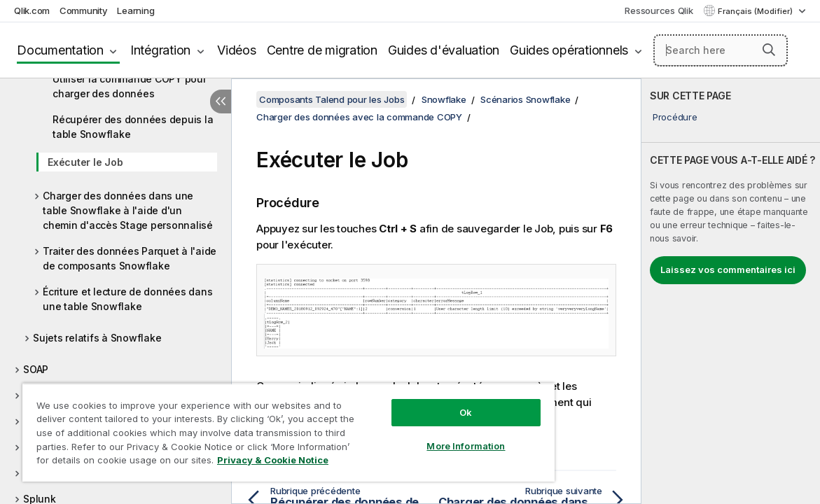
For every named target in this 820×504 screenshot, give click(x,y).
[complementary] (731, 291)
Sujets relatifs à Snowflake (97, 338)
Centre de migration (322, 50)
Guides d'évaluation (444, 50)
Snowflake (444, 99)
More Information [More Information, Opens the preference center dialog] (418, 435)
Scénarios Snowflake (525, 99)
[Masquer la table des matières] (221, 101)
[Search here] (721, 50)
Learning (135, 10)
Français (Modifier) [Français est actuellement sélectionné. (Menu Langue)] (756, 11)
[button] (769, 50)
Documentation (60, 50)
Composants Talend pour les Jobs (332, 99)
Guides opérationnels (569, 50)
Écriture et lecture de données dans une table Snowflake (127, 299)
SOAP (36, 369)
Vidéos (237, 50)
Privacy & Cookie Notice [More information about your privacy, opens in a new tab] (135, 463)
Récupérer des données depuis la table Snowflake (133, 127)
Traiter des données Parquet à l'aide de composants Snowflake (130, 258)
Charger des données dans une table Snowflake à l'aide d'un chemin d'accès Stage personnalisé (128, 210)
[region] (260, 427)
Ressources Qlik (659, 10)
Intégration (160, 50)
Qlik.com (32, 10)
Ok (418, 402)
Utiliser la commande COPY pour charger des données (130, 86)
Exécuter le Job (85, 162)
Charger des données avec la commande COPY (359, 117)
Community (84, 10)
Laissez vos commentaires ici (728, 269)
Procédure (675, 117)
